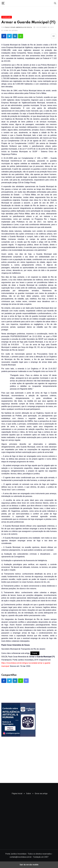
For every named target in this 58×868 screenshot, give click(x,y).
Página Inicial (17, 794)
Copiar (35, 653)
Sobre (29, 794)
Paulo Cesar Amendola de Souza (18, 27)
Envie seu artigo (41, 794)
